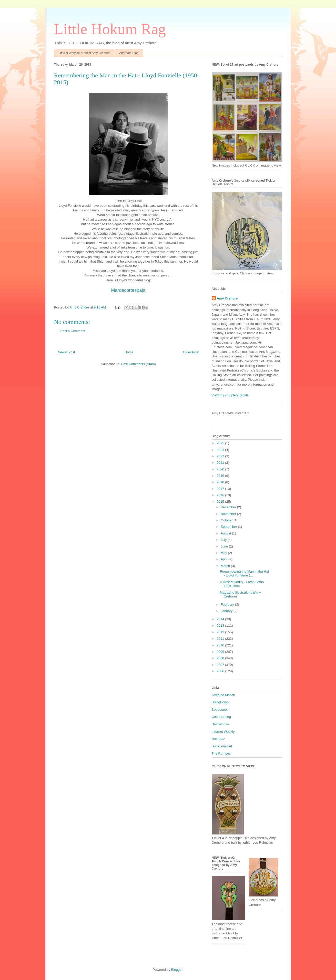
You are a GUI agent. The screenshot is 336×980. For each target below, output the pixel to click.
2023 (221, 450)
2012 (221, 632)
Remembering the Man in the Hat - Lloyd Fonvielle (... (244, 574)
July (224, 540)
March (226, 566)
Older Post (191, 352)
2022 (221, 456)
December (229, 507)
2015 (221, 502)
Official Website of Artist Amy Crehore (84, 53)
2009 (221, 652)
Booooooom (221, 710)
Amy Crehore (227, 298)
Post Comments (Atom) (139, 364)
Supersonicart (222, 746)
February (228, 605)
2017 (221, 489)
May (224, 553)
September (229, 527)
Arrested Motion (223, 695)
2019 (221, 476)
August (226, 533)
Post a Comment (73, 331)
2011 (221, 639)
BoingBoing (220, 702)
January (227, 611)
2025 (221, 443)
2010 (221, 645)
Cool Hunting (221, 717)
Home (129, 352)
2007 (221, 665)
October (227, 520)
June (225, 546)
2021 (221, 463)
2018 (221, 482)
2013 (221, 626)
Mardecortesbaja (128, 290)
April (225, 559)
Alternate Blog (129, 53)
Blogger (177, 970)
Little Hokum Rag (110, 29)
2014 (221, 619)
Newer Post (67, 352)
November (229, 514)
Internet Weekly (223, 732)
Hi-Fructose (220, 724)
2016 (221, 495)
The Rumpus (221, 753)
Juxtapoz (218, 739)
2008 (221, 658)
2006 (221, 671)
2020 (221, 469)
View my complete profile (230, 395)
